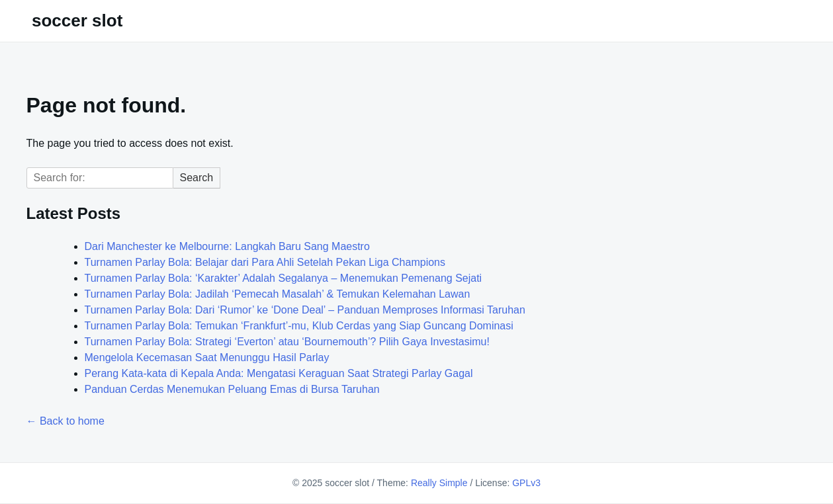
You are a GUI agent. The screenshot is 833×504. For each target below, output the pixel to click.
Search (197, 178)
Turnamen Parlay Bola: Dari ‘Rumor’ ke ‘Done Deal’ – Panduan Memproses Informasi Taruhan (305, 310)
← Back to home (66, 421)
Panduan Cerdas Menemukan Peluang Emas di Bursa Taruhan (232, 389)
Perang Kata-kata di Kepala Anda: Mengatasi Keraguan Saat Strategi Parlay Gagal (279, 373)
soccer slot (77, 21)
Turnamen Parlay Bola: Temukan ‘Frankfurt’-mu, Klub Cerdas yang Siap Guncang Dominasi (299, 326)
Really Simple (439, 483)
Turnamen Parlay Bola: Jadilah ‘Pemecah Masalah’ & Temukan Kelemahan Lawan (278, 294)
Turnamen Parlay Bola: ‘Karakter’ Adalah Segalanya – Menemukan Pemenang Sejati (284, 278)
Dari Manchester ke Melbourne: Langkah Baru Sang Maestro (227, 246)
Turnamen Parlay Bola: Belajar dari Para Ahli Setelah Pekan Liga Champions (265, 262)
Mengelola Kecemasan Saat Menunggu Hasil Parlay (207, 357)
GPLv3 (526, 483)
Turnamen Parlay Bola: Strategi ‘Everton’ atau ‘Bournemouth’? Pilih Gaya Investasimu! (287, 342)
